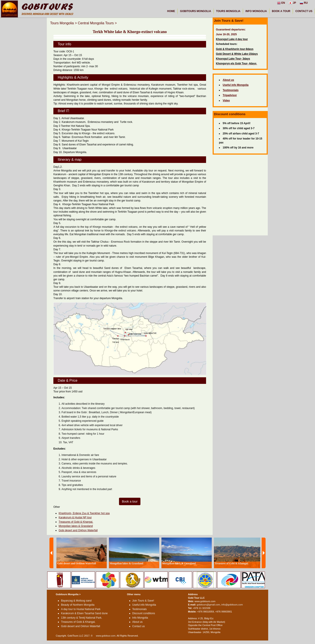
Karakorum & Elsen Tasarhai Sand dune (84, 613)
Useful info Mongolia (144, 605)
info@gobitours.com (232, 605)
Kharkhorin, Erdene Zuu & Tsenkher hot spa (84, 513)
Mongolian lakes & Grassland (76, 526)
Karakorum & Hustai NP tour (75, 517)
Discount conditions (144, 613)
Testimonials (140, 609)
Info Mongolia (140, 618)
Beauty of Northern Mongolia (78, 605)
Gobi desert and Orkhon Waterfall (78, 530)
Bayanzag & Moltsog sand (76, 601)
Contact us (139, 626)
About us (137, 622)
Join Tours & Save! (143, 601)
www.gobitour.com (106, 636)
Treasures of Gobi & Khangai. (76, 522)
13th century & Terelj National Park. (82, 618)
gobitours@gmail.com (208, 605)
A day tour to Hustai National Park (81, 609)
